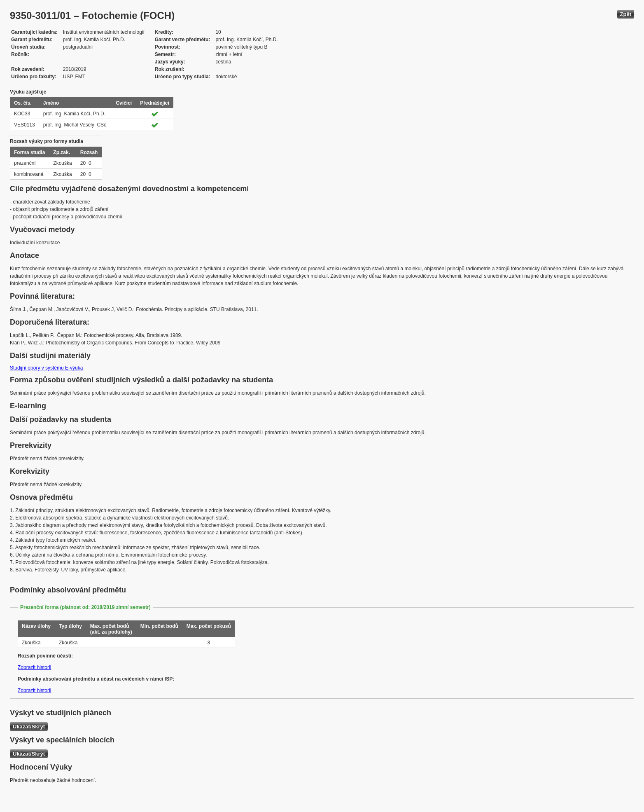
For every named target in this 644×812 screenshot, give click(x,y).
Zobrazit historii (34, 667)
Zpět (626, 14)
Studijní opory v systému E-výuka (46, 368)
